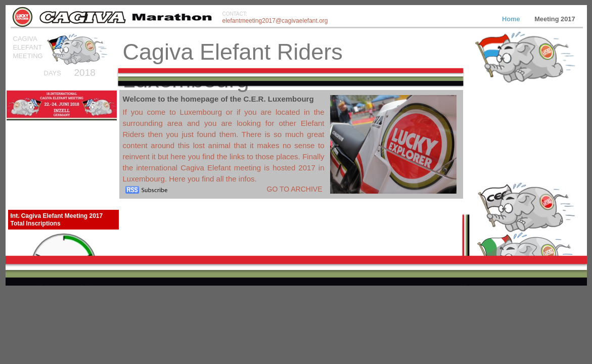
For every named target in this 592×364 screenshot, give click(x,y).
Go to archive (295, 189)
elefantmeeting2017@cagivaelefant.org (275, 21)
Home (512, 19)
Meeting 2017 (555, 19)
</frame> (525, 148)
